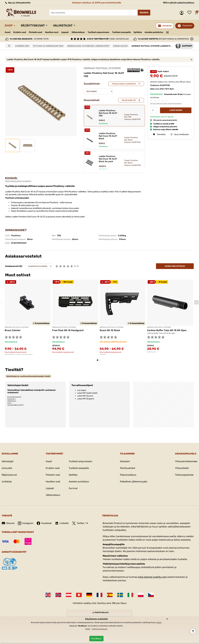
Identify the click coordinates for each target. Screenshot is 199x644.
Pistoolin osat (36, 32)
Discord (8, 523)
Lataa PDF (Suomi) (85, 396)
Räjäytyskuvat (33, 25)
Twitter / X (80, 523)
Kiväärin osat (20, 32)
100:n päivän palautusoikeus (179, 3)
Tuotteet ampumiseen (98, 32)
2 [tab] (101, 361)
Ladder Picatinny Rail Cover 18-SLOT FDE (108, 113)
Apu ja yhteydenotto (18, 3)
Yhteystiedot (182, 468)
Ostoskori (125, 461)
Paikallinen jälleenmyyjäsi (134, 482)
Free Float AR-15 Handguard (68, 330)
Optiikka (138, 32)
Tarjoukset (187, 26)
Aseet (8, 32)
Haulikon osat (52, 32)
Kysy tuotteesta (180, 134)
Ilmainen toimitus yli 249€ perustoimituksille (97, 3)
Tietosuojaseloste (184, 475)
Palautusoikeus (128, 475)
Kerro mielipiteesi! (175, 266)
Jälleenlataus (78, 32)
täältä (159, 623)
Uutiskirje (7, 482)
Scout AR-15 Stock (110, 330)
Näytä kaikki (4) (129, 100)
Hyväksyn (96, 638)
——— (167, 32)
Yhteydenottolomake (186, 461)
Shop (9, 25)
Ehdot (88, 629)
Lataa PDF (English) (86, 399)
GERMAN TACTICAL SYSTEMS (102, 68)
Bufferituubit (151, 352)
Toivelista (190, 13)
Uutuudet (7, 468)
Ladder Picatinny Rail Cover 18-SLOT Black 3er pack (108, 159)
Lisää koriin (176, 110)
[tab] (28, 376)
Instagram (26, 523)
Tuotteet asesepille (121, 32)
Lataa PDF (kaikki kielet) (87, 393)
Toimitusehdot (128, 468)
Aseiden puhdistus (154, 32)
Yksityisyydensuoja (100, 629)
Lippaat (65, 32)
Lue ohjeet (82, 390)
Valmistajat (63, 25)
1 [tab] (98, 361)
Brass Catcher (13, 330)
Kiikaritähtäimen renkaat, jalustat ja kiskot (19, 354)
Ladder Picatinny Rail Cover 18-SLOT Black (108, 136)
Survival (73, 488)
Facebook (44, 523)
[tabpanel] (28, 317)
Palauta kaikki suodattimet (124, 84)
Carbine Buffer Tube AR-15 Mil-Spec (167, 330)
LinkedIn (62, 523)
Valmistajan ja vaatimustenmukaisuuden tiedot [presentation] (28, 376)
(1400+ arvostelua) (108, 39)
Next (196, 302)
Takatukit (103, 354)
